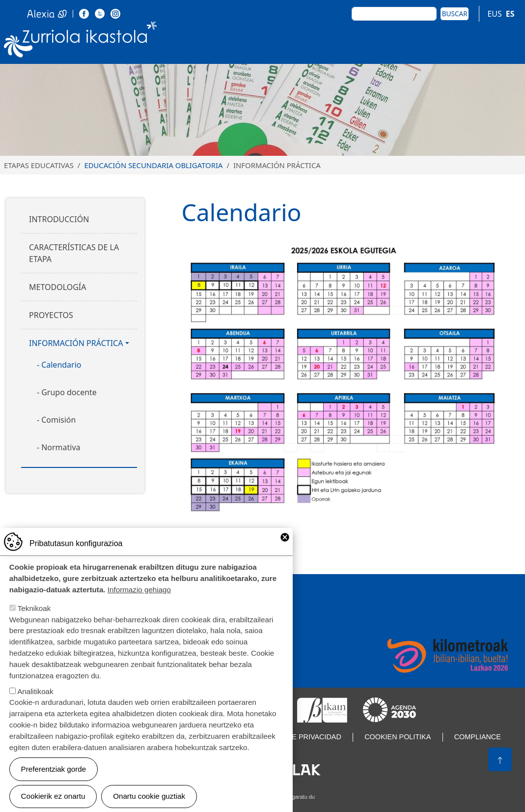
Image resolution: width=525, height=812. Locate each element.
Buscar (455, 14)
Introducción (59, 219)
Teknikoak (34, 621)
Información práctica (76, 343)
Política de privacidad (297, 737)
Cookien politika (398, 737)
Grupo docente (69, 392)
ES (510, 14)
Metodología (58, 287)
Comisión (58, 420)
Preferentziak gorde (54, 781)
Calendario (61, 365)
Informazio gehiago (139, 602)
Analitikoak (35, 703)
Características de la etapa (74, 253)
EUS (494, 14)
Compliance (478, 737)
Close (285, 549)
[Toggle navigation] (510, 41)
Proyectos (51, 315)
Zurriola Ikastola (81, 42)
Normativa (61, 447)
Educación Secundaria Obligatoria (153, 165)
